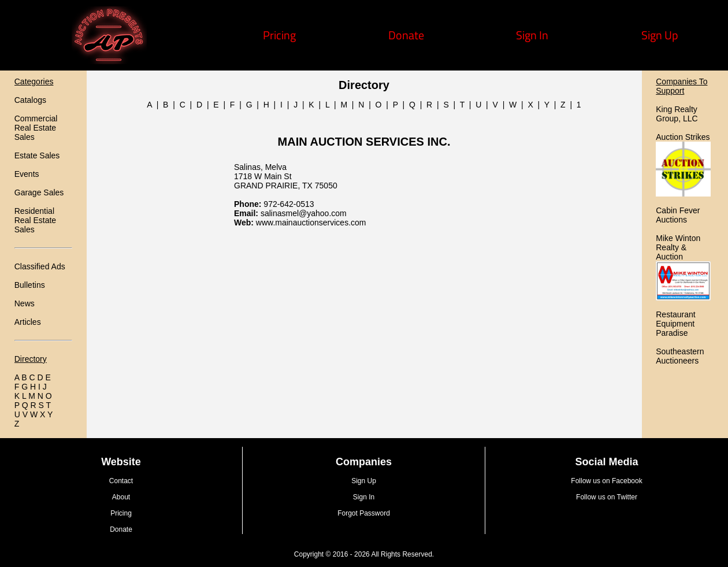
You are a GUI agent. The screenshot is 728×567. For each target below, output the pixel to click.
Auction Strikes (683, 137)
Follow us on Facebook (606, 481)
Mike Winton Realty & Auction (678, 247)
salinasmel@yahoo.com (304, 213)
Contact (121, 481)
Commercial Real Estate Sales (36, 128)
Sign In (532, 35)
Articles (28, 322)
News (25, 303)
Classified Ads (40, 266)
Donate (406, 35)
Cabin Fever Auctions (678, 215)
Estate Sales (37, 155)
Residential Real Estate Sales (35, 220)
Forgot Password (364, 513)
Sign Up (660, 35)
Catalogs (30, 100)
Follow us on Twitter (607, 497)
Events (27, 174)
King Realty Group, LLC (677, 114)
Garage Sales (39, 192)
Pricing (279, 35)
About (121, 497)
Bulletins (30, 285)
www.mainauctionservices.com (311, 223)
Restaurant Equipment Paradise (675, 324)
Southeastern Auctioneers (680, 356)
